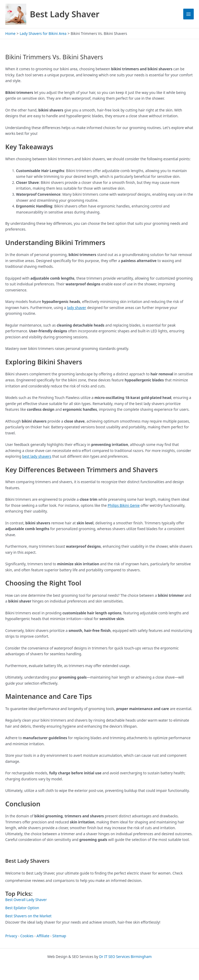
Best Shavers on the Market (28, 916)
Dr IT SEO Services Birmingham (125, 957)
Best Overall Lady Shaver (26, 900)
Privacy (11, 936)
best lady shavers (37, 456)
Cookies (27, 936)
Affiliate (43, 936)
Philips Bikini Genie (124, 505)
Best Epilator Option (22, 908)
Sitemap (59, 936)
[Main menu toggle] (189, 14)
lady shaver (77, 308)
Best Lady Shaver (65, 14)
